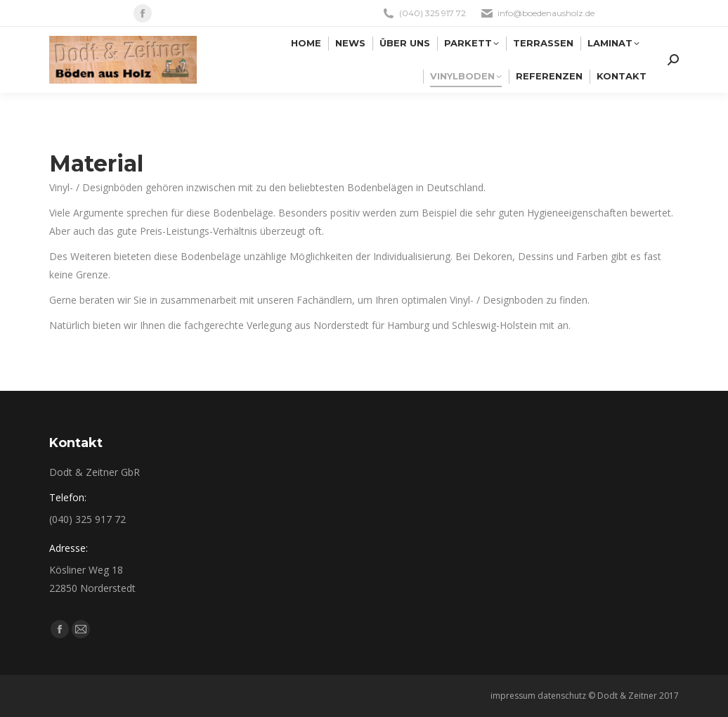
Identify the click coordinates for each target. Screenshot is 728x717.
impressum (513, 696)
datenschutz (562, 696)
